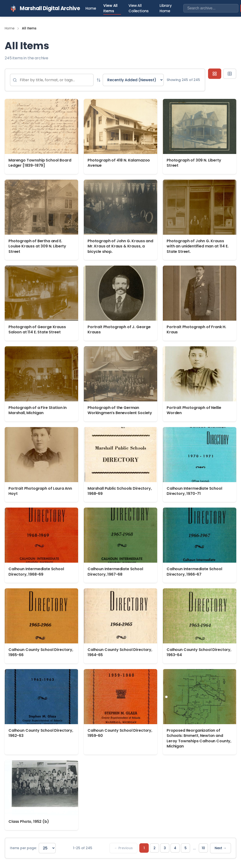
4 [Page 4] (175, 848)
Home (91, 8)
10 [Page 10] (203, 848)
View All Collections (139, 8)
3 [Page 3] (165, 848)
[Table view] (230, 74)
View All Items (110, 8)
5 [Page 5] (186, 848)
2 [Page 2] (155, 848)
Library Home (166, 8)
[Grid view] (215, 74)
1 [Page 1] (144, 848)
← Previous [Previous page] (123, 848)
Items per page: (23, 848)
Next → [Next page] (221, 848)
